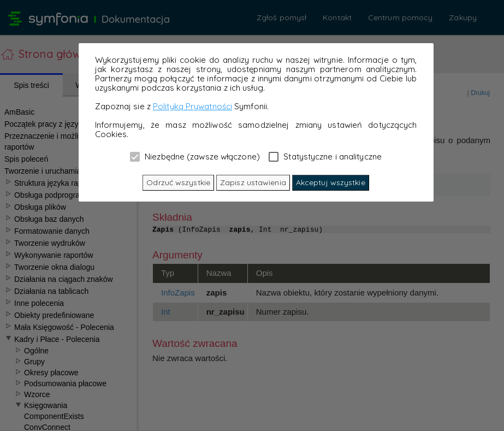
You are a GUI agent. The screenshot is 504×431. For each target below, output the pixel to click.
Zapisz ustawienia (253, 182)
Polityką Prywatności (192, 106)
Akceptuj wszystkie (331, 182)
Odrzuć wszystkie (178, 182)
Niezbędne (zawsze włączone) (195, 156)
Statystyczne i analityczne (325, 156)
